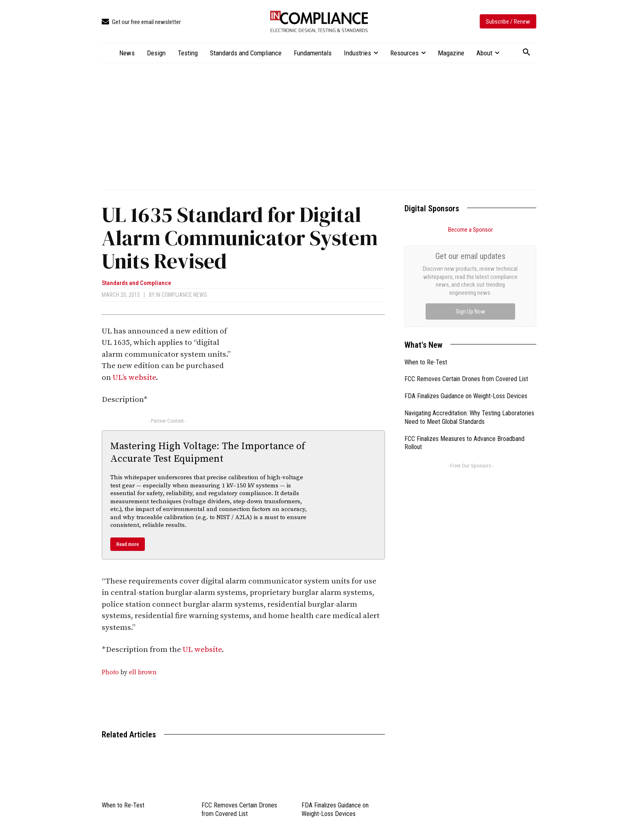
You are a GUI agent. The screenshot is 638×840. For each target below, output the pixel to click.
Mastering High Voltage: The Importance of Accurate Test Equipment (208, 453)
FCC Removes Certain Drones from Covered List (466, 287)
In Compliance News (181, 295)
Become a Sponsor (470, 230)
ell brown (143, 672)
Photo (110, 672)
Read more (128, 544)
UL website (202, 650)
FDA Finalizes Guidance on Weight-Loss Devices (466, 304)
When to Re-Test (123, 805)
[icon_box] (141, 22)
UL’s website (134, 378)
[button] (527, 53)
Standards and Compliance (137, 283)
